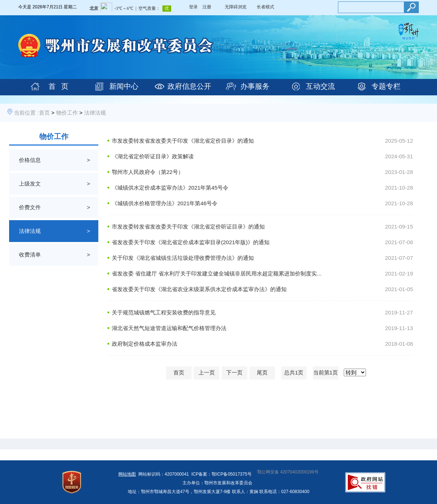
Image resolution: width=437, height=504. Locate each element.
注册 (207, 7)
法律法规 (95, 113)
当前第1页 (326, 372)
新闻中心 (124, 86)
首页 (44, 113)
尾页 (262, 372)
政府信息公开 (189, 86)
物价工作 (67, 113)
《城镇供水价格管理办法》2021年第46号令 (165, 203)
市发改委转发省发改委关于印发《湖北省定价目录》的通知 (183, 141)
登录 (193, 7)
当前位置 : (26, 113)
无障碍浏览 (236, 7)
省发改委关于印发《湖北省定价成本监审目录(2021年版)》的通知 (191, 242)
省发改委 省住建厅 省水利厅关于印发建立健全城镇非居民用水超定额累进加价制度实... (217, 273)
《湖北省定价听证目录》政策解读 (153, 156)
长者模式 (265, 7)
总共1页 (294, 372)
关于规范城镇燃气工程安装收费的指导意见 (164, 312)
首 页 (58, 86)
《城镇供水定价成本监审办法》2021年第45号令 (170, 188)
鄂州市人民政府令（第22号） (148, 172)
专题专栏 (386, 86)
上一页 (207, 372)
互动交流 (320, 86)
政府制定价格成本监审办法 (145, 344)
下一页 (234, 372)
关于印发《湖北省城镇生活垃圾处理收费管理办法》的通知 (183, 258)
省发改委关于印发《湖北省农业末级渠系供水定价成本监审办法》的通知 (199, 289)
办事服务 (255, 86)
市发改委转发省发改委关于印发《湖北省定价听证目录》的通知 (188, 227)
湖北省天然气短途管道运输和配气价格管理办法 (169, 328)
